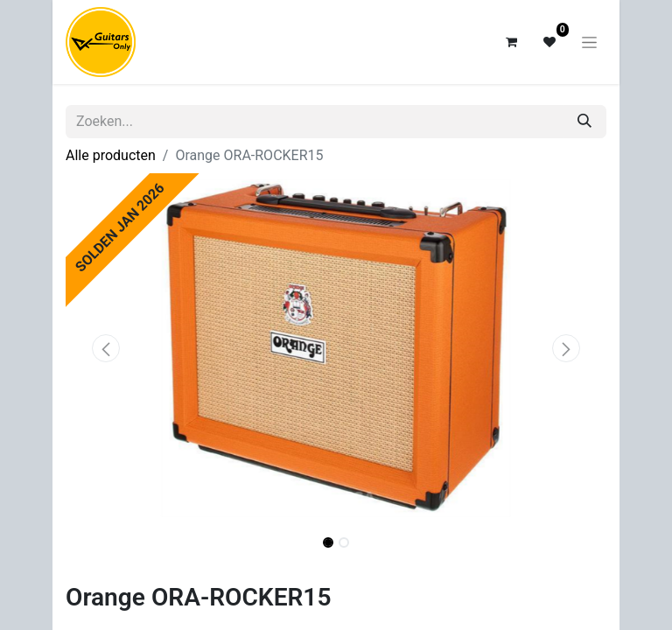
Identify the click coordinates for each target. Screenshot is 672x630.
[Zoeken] (584, 122)
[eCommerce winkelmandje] (511, 42)
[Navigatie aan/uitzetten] (589, 42)
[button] (106, 348)
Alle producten (111, 155)
